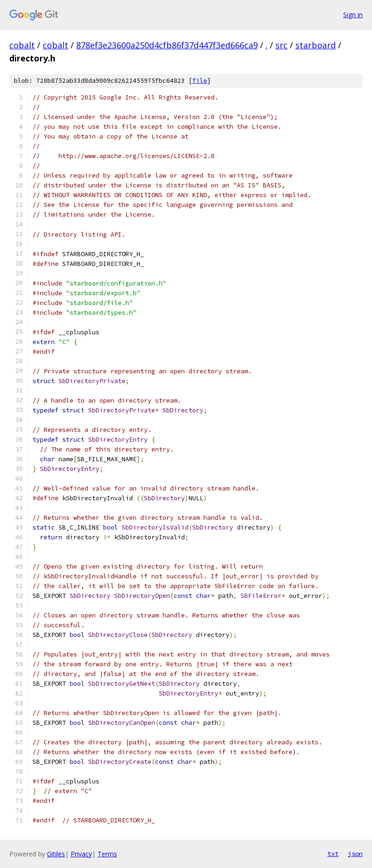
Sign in (353, 15)
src (281, 45)
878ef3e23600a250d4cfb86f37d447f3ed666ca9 (167, 45)
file (200, 81)
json (355, 854)
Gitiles (56, 854)
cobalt (22, 45)
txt (333, 854)
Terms (107, 854)
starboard (316, 45)
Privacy (81, 854)
